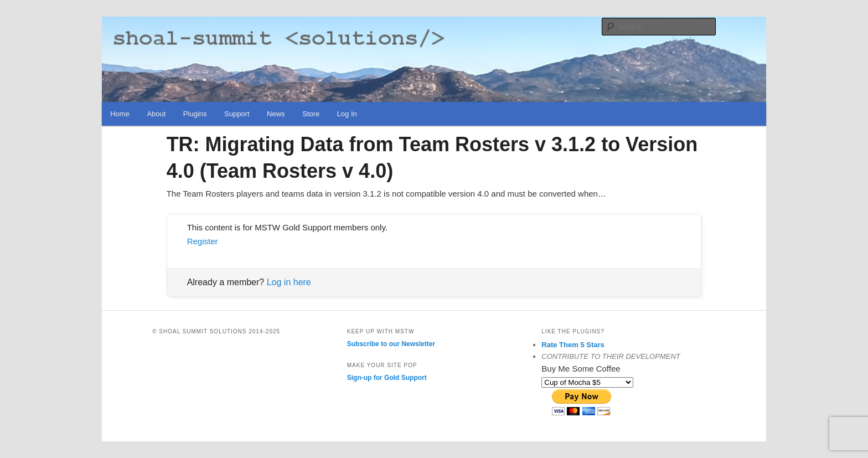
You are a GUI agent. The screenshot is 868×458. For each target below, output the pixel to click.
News (276, 114)
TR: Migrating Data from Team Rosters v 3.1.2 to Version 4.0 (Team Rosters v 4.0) (432, 158)
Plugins (195, 114)
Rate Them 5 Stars (573, 345)
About (156, 114)
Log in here (289, 282)
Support (237, 114)
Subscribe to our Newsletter (391, 344)
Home (120, 114)
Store (311, 114)
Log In (347, 114)
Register (203, 241)
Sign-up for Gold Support (387, 378)
